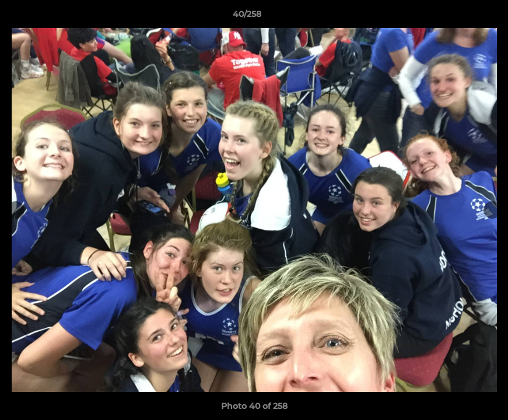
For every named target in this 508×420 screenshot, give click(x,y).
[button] (459, 17)
